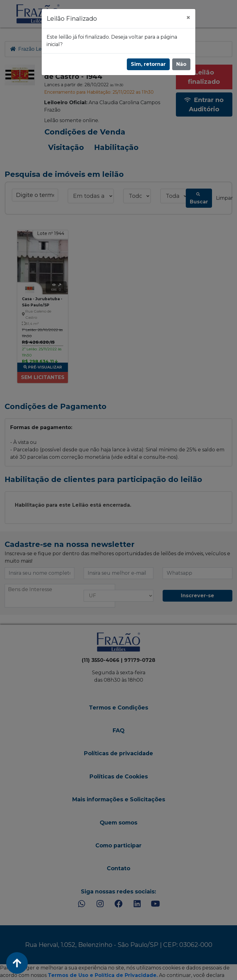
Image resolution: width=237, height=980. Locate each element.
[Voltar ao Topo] (17, 963)
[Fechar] (188, 18)
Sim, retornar (148, 64)
